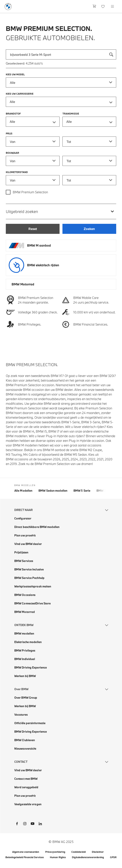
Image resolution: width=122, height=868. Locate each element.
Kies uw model (15, 74)
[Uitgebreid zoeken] (61, 211)
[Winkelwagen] (94, 6)
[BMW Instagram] (25, 824)
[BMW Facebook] (17, 824)
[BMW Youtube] (32, 824)
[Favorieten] (103, 6)
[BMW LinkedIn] (40, 824)
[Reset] (33, 229)
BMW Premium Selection (30, 192)
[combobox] (61, 54)
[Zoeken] (111, 54)
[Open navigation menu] (113, 6)
